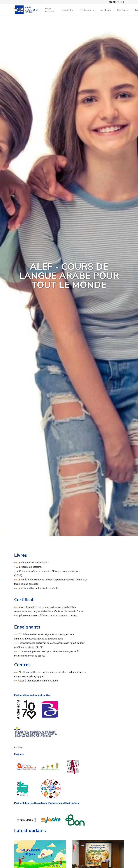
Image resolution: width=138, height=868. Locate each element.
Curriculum (123, 10)
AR (122, 2)
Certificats (105, 10)
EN (110, 2)
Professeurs (87, 10)
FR (114, 2)
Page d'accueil (50, 10)
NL (118, 2)
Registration (68, 10)
